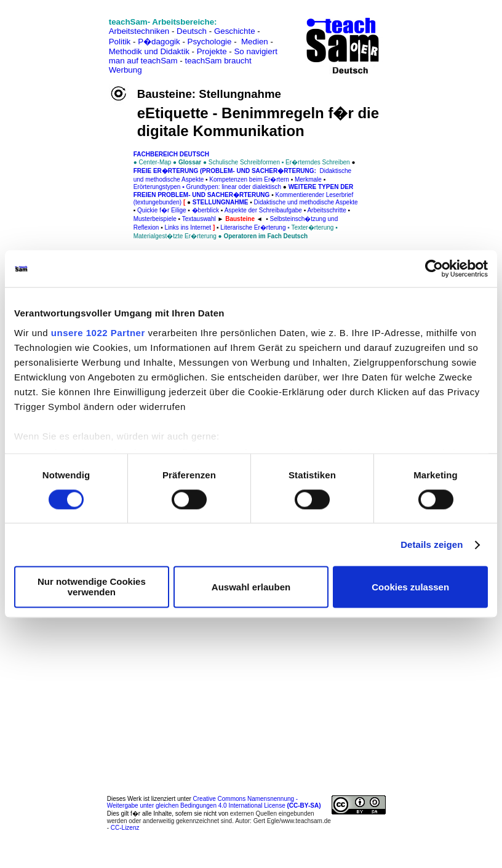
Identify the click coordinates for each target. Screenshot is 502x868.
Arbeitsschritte (326, 210)
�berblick (205, 210)
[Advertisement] (63, 37)
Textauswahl (199, 219)
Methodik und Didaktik (150, 51)
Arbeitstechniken (139, 31)
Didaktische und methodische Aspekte (306, 202)
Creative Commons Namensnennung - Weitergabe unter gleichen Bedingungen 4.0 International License (214, 802)
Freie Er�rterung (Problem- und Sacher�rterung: (226, 171)
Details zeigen (432, 545)
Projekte (212, 51)
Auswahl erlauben (251, 587)
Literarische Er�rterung (253, 227)
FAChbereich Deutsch (171, 154)
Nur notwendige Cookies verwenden (92, 587)
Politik (120, 42)
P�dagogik (159, 42)
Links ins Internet (188, 227)
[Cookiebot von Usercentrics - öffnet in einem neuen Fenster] (434, 268)
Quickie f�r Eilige (161, 210)
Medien (255, 42)
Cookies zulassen (410, 587)
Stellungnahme (221, 202)
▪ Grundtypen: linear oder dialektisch (231, 187)
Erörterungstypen (157, 187)
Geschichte (235, 31)
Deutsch (192, 31)
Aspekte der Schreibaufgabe (263, 210)
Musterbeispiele (155, 219)
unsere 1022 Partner (98, 333)
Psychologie (210, 42)
